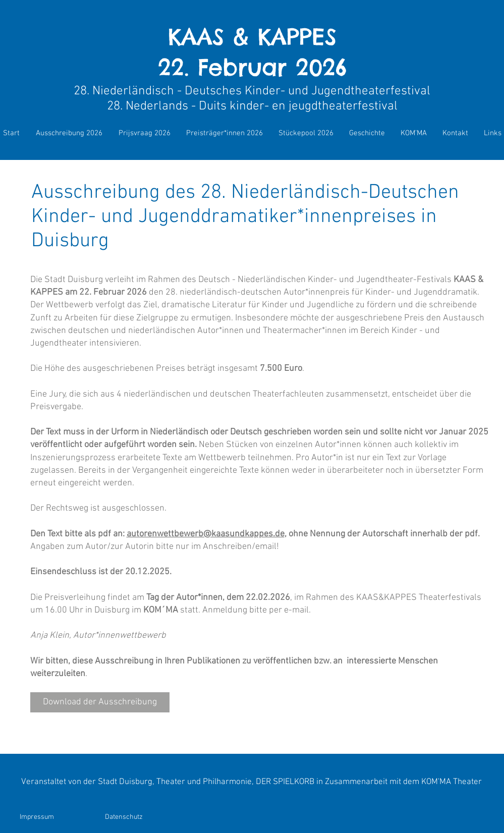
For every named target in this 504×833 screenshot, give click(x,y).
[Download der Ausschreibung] (100, 702)
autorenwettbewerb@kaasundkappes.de (206, 534)
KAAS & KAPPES (252, 37)
